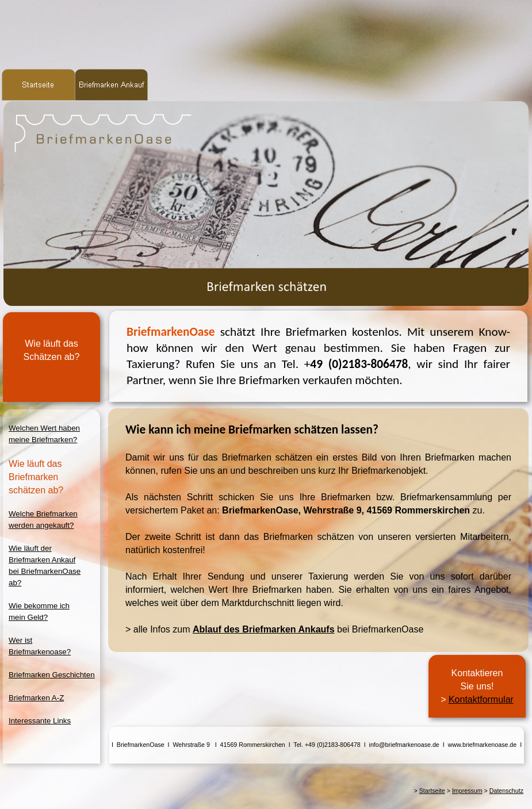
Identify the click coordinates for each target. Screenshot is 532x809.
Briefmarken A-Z (36, 698)
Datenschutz (506, 791)
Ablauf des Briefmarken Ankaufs (264, 629)
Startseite (432, 791)
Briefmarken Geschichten (52, 675)
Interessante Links (40, 721)
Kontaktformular (481, 699)
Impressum (467, 791)
